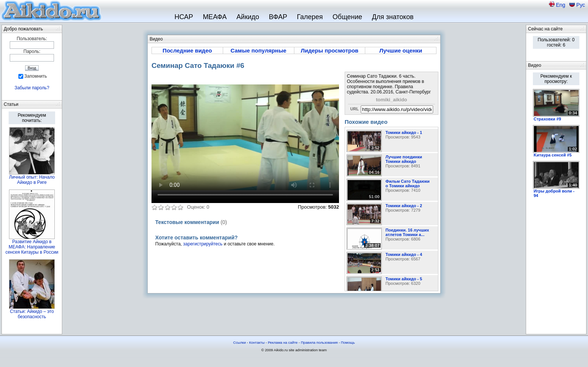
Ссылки (240, 342)
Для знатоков (393, 17)
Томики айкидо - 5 (404, 279)
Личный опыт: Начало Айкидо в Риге (32, 180)
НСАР (184, 17)
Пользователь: (32, 39)
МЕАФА (215, 17)
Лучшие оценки (400, 50)
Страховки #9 (547, 119)
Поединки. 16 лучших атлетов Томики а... (407, 232)
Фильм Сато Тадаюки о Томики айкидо (408, 183)
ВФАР (278, 17)
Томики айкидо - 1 (404, 132)
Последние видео (187, 50)
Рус (581, 5)
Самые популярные (259, 50)
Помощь (348, 342)
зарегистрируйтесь (203, 244)
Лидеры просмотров (330, 50)
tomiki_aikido (391, 100)
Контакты (257, 342)
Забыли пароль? (32, 88)
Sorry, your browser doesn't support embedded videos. (245, 137)
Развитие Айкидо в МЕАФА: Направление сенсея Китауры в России (32, 247)
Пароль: (32, 51)
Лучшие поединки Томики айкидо (404, 159)
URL (355, 109)
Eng (561, 5)
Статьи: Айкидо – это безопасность (32, 314)
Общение (347, 17)
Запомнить (36, 76)
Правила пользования (319, 342)
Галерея (310, 17)
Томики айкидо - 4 (404, 254)
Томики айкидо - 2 (404, 206)
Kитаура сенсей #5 (553, 155)
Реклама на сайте (283, 342)
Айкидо (248, 17)
